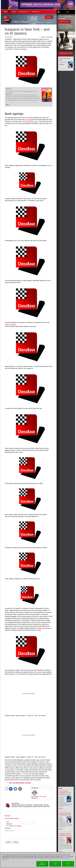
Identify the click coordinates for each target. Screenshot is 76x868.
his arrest (38, 672)
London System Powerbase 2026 (65, 814)
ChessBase (15, 803)
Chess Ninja (28, 120)
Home (14, 12)
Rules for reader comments (12, 818)
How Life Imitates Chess (30, 122)
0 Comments (49, 37)
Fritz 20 (8, 89)
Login (67, 12)
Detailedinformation (42, 864)
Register (19, 826)
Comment (8, 828)
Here (65, 856)
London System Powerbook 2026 (65, 835)
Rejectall (55, 864)
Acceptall (68, 864)
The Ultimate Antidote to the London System (65, 793)
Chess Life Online (10, 324)
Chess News (20, 22)
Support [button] (35, 12)
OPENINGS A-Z (24, 12)
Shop (6, 12)
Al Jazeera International (43, 628)
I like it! (43, 37)
